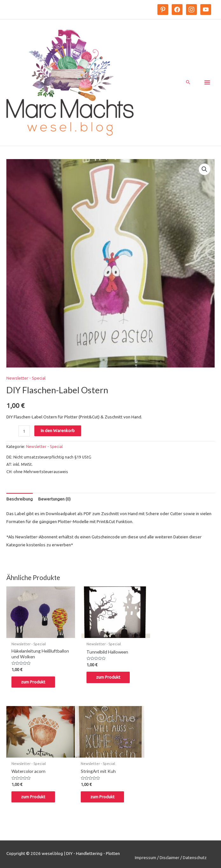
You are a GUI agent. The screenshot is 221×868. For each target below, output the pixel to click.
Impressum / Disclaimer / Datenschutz (171, 855)
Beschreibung (20, 500)
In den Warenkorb (58, 432)
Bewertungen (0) (54, 500)
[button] (204, 171)
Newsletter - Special (26, 380)
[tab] (20, 501)
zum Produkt (36, 681)
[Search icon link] (188, 83)
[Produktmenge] (24, 433)
